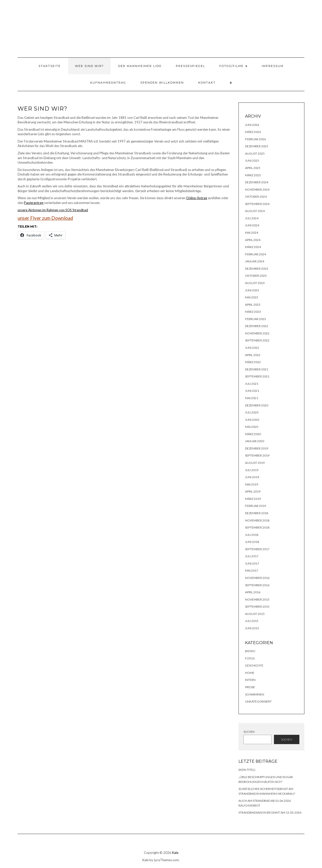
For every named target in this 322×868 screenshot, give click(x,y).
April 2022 (253, 355)
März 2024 (253, 247)
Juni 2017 (252, 563)
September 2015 (257, 606)
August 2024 (255, 211)
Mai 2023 (252, 297)
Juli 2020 (252, 412)
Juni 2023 (252, 290)
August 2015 (255, 614)
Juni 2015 (252, 628)
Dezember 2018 (257, 513)
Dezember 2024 (257, 182)
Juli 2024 (252, 218)
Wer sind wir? (89, 66)
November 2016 (257, 578)
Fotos (250, 658)
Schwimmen (255, 694)
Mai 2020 (252, 427)
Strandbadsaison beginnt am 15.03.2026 (270, 812)
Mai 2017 (252, 570)
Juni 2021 (252, 391)
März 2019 (253, 499)
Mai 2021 (252, 398)
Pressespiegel (190, 66)
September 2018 (257, 527)
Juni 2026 (252, 125)
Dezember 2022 (257, 326)
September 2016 (257, 585)
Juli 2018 (252, 535)
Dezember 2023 (257, 269)
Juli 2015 (252, 621)
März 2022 (253, 362)
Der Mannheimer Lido (140, 66)
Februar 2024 (255, 254)
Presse (250, 687)
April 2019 (253, 491)
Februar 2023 (255, 319)
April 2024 (253, 240)
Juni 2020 (252, 420)
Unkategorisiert (258, 701)
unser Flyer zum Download (45, 218)
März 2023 (253, 312)
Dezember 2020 (257, 405)
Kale (175, 853)
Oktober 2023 (256, 276)
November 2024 (257, 189)
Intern (250, 680)
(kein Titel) (247, 770)
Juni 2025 (252, 161)
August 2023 (255, 283)
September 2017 (257, 549)
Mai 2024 (252, 233)
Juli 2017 (252, 556)
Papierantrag (34, 203)
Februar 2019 (255, 506)
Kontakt (207, 83)
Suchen (249, 732)
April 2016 (253, 592)
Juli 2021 (252, 384)
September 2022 (257, 340)
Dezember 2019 (257, 448)
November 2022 (257, 333)
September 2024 (257, 204)
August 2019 (255, 463)
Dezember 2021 (257, 369)
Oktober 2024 (256, 197)
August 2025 (255, 153)
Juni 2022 (252, 348)
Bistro (250, 651)
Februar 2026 (255, 139)
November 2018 (257, 520)
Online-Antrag (197, 198)
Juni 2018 (252, 542)
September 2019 (257, 455)
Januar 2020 (255, 441)
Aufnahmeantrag (108, 83)
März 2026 (253, 132)
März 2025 (253, 175)
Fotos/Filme (233, 66)
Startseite (50, 66)
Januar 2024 (255, 261)
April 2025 (253, 168)
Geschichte (254, 665)
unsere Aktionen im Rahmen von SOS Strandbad (53, 210)
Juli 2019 (252, 470)
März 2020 (253, 434)
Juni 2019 (252, 477)
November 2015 (257, 599)
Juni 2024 (252, 225)
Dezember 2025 (257, 146)
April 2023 (253, 305)
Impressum (273, 66)
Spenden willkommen (162, 83)
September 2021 (257, 376)
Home (250, 673)
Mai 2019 (252, 484)
